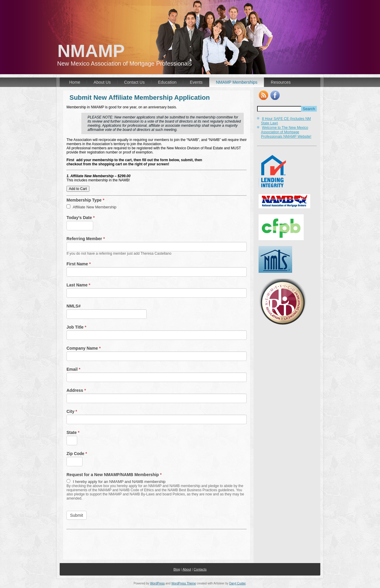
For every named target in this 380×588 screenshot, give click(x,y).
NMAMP (91, 51)
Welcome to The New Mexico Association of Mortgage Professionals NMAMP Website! (286, 132)
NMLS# (73, 306)
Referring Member (86, 239)
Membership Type (85, 200)
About (187, 569)
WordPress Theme (184, 583)
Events (196, 82)
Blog (177, 569)
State (73, 432)
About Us (102, 82)
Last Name (78, 285)
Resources (281, 82)
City (72, 411)
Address (76, 390)
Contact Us (134, 82)
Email (73, 369)
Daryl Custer (237, 583)
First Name (79, 264)
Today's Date (81, 218)
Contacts (200, 569)
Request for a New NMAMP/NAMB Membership (114, 475)
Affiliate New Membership (91, 207)
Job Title (76, 327)
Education (167, 82)
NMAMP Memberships (237, 82)
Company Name (84, 348)
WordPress (157, 583)
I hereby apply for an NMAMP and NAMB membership (116, 481)
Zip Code (77, 454)
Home (75, 82)
